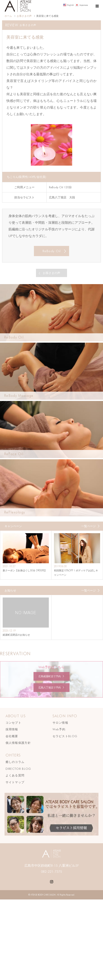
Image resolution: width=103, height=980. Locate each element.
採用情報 (12, 729)
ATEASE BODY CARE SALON (43, 895)
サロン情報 (60, 723)
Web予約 (59, 729)
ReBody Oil (52, 251)
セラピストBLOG (65, 736)
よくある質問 (15, 775)
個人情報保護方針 (18, 743)
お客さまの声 (51, 273)
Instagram (51, 881)
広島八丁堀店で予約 (50, 687)
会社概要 (12, 736)
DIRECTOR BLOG (18, 769)
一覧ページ (89, 526)
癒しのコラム (15, 762)
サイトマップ (15, 782)
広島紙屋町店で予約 (50, 676)
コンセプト (14, 723)
